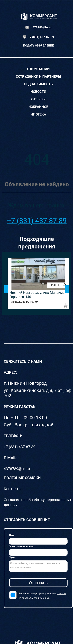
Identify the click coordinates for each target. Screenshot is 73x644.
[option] (38, 283)
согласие (61, 594)
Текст (12, 558)
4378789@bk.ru (41, 27)
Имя (12, 535)
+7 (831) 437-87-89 (41, 37)
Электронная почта (21, 546)
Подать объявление (38, 46)
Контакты (13, 489)
